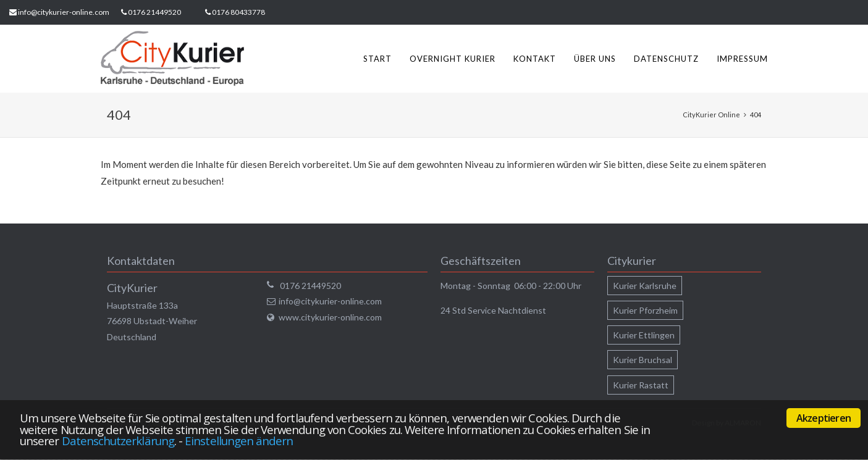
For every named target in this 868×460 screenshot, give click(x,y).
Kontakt (535, 59)
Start (377, 59)
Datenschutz (666, 59)
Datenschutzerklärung (118, 441)
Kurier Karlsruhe (645, 286)
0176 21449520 (154, 12)
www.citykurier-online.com (330, 317)
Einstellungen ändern (239, 441)
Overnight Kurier (453, 59)
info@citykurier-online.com (64, 12)
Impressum (742, 59)
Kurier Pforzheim (645, 310)
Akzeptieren (824, 418)
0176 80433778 (238, 12)
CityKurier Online (711, 115)
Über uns (595, 59)
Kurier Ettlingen (644, 335)
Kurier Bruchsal (643, 360)
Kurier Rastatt (641, 385)
